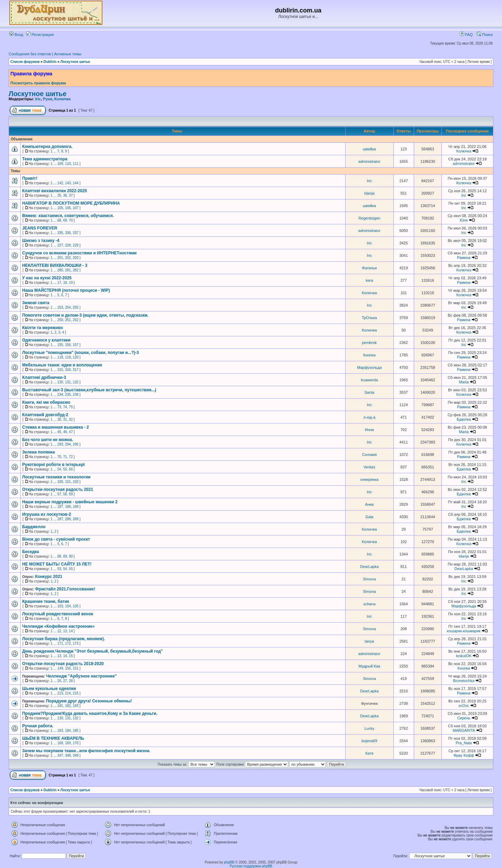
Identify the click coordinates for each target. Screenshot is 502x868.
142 (60, 183)
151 (76, 668)
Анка (369, 504)
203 (76, 258)
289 (76, 519)
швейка (369, 149)
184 (68, 731)
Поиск (485, 35)
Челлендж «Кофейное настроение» (58, 626)
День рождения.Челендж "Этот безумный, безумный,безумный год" (92, 651)
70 (71, 220)
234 (60, 395)
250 (60, 320)
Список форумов (25, 62)
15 (71, 656)
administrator (369, 161)
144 (76, 183)
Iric (38, 99)
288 (68, 519)
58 (65, 494)
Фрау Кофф (464, 755)
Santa (369, 392)
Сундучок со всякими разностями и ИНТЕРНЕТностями (79, 253)
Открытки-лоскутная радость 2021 (58, 489)
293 (60, 444)
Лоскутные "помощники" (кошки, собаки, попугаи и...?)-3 (80, 353)
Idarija (369, 193)
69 (65, 220)
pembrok (369, 343)
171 (60, 643)
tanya (369, 641)
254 (68, 307)
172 (68, 643)
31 (65, 419)
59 (71, 494)
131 (68, 382)
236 (76, 395)
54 (59, 469)
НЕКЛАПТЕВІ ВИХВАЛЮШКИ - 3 (55, 265)
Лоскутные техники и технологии (56, 477)
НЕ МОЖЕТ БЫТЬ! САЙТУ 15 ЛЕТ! (57, 564)
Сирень (464, 718)
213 (60, 693)
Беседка (31, 552)
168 (60, 743)
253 (60, 307)
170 (76, 743)
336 (68, 233)
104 (68, 606)
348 (68, 755)
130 (60, 382)
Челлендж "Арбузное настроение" (81, 676)
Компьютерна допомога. (47, 147)
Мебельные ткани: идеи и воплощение (62, 365)
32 (71, 419)
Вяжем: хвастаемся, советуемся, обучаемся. (68, 216)
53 (59, 569)
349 (76, 755)
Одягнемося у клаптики (46, 340)
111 (76, 164)
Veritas (369, 467)
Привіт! (30, 178)
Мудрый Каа (369, 666)
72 (71, 457)
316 (68, 370)
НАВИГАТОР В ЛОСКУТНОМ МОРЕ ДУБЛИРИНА (71, 203)
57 (59, 494)
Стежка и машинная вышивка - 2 (56, 427)
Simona (369, 579)
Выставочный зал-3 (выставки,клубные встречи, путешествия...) (89, 390)
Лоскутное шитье (75, 62)
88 (59, 556)
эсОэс (464, 706)
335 (60, 233)
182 (68, 706)
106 (68, 208)
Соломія (369, 455)
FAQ (466, 35)
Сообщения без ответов (30, 54)
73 (59, 407)
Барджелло (34, 527)
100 (60, 482)
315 (60, 370)
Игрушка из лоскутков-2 (47, 514)
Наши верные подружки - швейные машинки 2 (70, 502)
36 (65, 195)
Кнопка (369, 355)
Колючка (62, 99)
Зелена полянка (38, 452)
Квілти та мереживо (43, 328)
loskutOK (464, 656)
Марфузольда (369, 367)
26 (59, 681)
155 (60, 345)
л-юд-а (369, 417)
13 (65, 631)
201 (60, 258)
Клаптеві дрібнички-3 (44, 377)
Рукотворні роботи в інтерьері (53, 465)
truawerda (369, 380)
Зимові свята (36, 303)
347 (60, 755)
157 (76, 345)
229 (76, 245)
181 (60, 706)
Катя (369, 753)
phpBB (229, 862)
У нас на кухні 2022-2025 (47, 278)
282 (76, 270)
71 (65, 457)
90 (71, 556)
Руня (48, 99)
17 (59, 283)
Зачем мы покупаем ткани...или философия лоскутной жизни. (86, 751)
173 (76, 643)
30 (59, 419)
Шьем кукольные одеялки (49, 689)
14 (71, 631)
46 (65, 432)
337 (76, 233)
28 (71, 681)
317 (76, 370)
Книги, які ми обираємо (46, 402)
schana (369, 604)
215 (76, 693)
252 (76, 320)
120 (76, 357)
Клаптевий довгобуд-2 (45, 415)
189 (76, 507)
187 (60, 507)
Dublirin (50, 62)
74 (65, 407)
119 (68, 357)
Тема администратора (45, 159)
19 (71, 283)
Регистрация (40, 35)
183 (76, 706)
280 (60, 270)
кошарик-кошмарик (464, 631)
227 (60, 245)
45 (59, 432)
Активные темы (68, 54)
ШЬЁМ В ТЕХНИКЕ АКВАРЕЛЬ (53, 738)
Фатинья (369, 268)
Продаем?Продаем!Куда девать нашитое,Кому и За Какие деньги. (90, 713)
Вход (16, 35)
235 (68, 395)
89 (65, 556)
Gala (369, 517)
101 (68, 482)
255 (76, 307)
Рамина (464, 258)
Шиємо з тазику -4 (41, 241)
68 (59, 220)
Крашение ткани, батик (46, 601)
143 (68, 183)
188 (68, 507)
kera (369, 280)
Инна (369, 430)
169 (68, 743)
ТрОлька (369, 318)
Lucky (369, 728)
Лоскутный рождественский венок (58, 614)
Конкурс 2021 (49, 577)
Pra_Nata (464, 743)
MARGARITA (464, 730)
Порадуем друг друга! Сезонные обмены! (89, 701)
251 (68, 320)
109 (60, 164)
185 (76, 731)
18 (65, 283)
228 (68, 245)
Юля (464, 220)
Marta (464, 382)
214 (68, 693)
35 (59, 195)
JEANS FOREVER (40, 228)
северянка (369, 479)
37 (71, 195)
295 (76, 444)
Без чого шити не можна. (48, 440)
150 (68, 668)
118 (60, 357)
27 (65, 681)
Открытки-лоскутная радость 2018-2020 (63, 664)
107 (76, 208)
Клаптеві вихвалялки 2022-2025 (54, 191)
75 (71, 407)
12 (59, 631)
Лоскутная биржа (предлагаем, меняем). (63, 639)
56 (71, 469)
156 (68, 345)
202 (68, 258)
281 (68, 270)
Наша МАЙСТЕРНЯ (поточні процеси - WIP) (66, 290)
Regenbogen (369, 218)
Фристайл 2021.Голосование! (65, 589)
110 (68, 164)
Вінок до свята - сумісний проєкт (56, 539)
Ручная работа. (38, 726)
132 (76, 382)
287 (60, 519)
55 (65, 469)
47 (71, 432)
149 (60, 668)
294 (68, 444)
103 (60, 606)
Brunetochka (464, 681)
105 (60, 208)
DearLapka (369, 567)
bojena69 (369, 741)
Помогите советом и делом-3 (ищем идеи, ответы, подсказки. (85, 315)
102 (76, 482)
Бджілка (464, 419)
